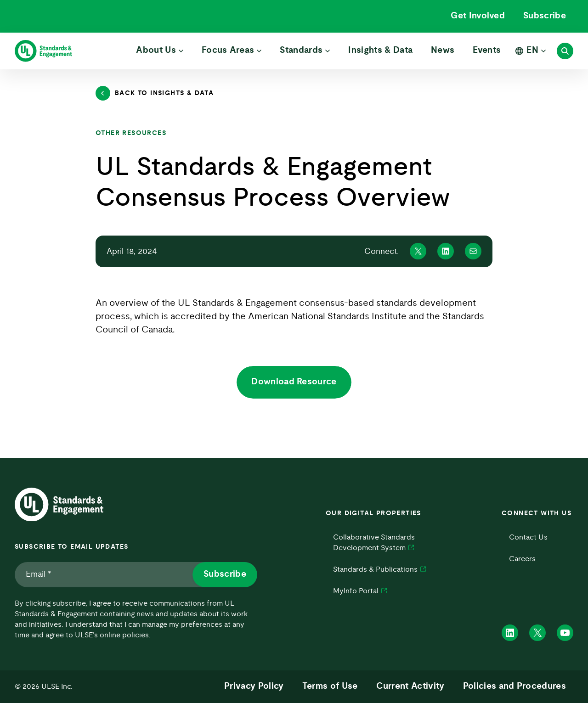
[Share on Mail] (473, 251)
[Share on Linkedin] (446, 251)
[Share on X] (418, 251)
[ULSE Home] (43, 51)
